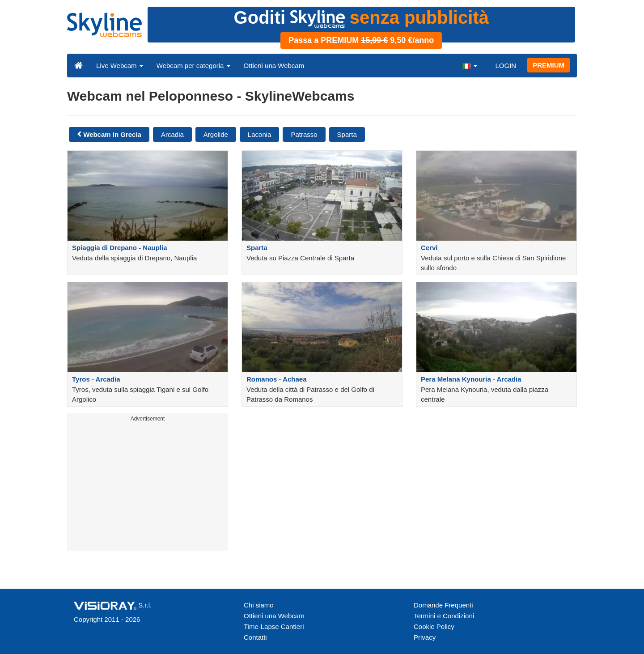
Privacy (425, 637)
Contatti (255, 637)
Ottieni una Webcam (274, 66)
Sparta (347, 134)
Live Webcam (120, 66)
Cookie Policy (434, 626)
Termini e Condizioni (444, 616)
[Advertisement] (148, 488)
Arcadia (172, 134)
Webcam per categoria (193, 66)
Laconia (260, 134)
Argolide (216, 134)
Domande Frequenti (443, 605)
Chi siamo (259, 605)
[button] (470, 65)
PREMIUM (549, 65)
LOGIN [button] (506, 66)
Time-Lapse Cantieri (274, 626)
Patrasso (304, 134)
